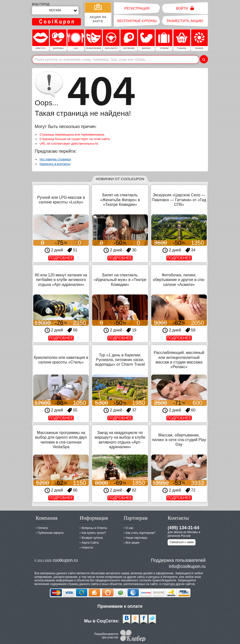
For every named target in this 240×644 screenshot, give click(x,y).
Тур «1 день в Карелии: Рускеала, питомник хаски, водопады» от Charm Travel (120, 360)
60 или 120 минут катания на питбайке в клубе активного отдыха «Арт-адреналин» (61, 280)
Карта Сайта (90, 543)
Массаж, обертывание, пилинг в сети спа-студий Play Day (179, 440)
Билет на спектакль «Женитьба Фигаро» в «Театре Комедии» (120, 200)
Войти (185, 8)
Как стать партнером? (141, 533)
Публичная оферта (51, 533)
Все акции (132, 543)
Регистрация (137, 8)
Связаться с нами (182, 542)
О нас (130, 528)
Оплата (43, 528)
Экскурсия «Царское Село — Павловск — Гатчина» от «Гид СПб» (179, 200)
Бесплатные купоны (137, 21)
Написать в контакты (55, 164)
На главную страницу (55, 159)
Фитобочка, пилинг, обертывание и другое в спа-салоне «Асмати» (179, 280)
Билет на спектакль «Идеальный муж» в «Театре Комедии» (120, 280)
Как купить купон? (94, 533)
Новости (87, 548)
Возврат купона (92, 538)
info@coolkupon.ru (187, 566)
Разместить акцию (185, 21)
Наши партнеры (136, 538)
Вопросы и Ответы (94, 528)
